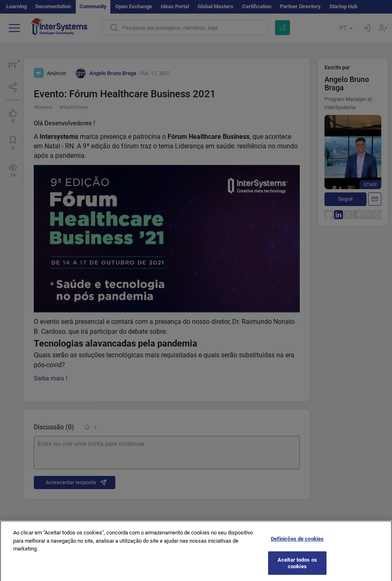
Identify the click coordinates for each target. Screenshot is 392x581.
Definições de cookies (297, 542)
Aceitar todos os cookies (297, 567)
